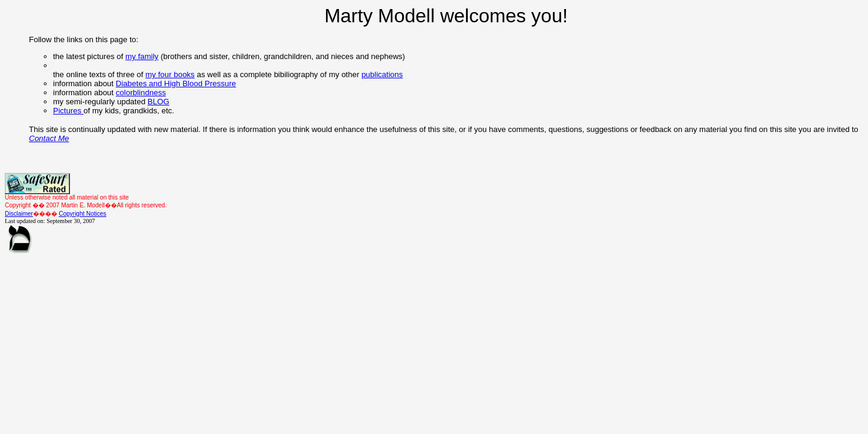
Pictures (68, 111)
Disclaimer (19, 214)
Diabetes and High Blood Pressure (176, 83)
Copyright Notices (82, 214)
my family (142, 56)
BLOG (159, 102)
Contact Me (49, 138)
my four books (170, 74)
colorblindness (141, 93)
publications (382, 74)
